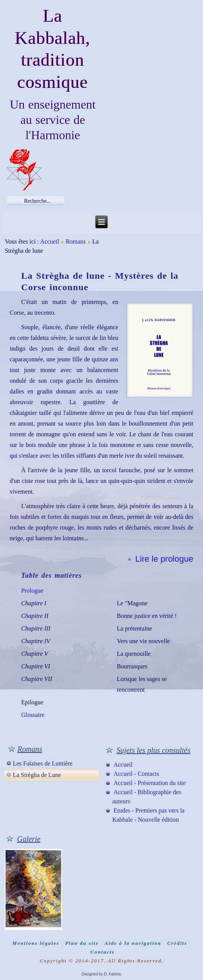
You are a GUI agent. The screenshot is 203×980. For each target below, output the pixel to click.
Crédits (177, 943)
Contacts (102, 952)
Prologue (32, 591)
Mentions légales (36, 943)
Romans (75, 241)
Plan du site (82, 943)
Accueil (50, 241)
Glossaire (33, 715)
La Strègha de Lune (37, 775)
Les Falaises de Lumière (43, 763)
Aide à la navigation (133, 943)
